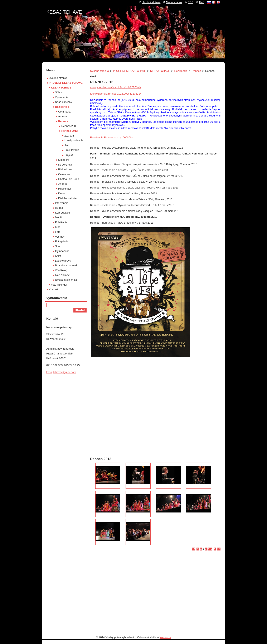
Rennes (196, 71)
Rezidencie (181, 71)
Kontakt (53, 289)
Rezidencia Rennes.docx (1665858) (111, 137)
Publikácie (61, 222)
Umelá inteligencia (66, 280)
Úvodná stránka (99, 71)
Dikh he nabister (68, 198)
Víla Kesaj (61, 270)
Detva (62, 193)
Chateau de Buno (69, 179)
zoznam (69, 136)
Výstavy (60, 237)
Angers (62, 184)
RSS (190, 2)
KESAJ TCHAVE (160, 71)
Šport (58, 246)
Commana (64, 112)
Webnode (165, 637)
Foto (58, 232)
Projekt (69, 155)
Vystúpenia (62, 97)
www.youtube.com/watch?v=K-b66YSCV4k (116, 87)
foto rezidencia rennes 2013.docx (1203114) (116, 94)
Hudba (59, 208)
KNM (58, 256)
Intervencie (62, 203)
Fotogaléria (62, 241)
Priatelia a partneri (66, 265)
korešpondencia (74, 140)
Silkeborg (64, 160)
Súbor (59, 92)
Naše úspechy (64, 102)
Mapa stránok (174, 2)
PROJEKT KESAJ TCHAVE (129, 71)
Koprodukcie (62, 213)
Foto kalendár (59, 285)
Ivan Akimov (62, 275)
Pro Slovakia (72, 150)
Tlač (201, 2)
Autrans (63, 116)
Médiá (59, 217)
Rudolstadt (65, 189)
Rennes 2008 (69, 126)
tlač (67, 145)
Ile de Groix (65, 165)
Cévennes (64, 174)
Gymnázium (62, 251)
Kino (58, 227)
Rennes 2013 (69, 131)
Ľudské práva (63, 261)
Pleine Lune (65, 169)
